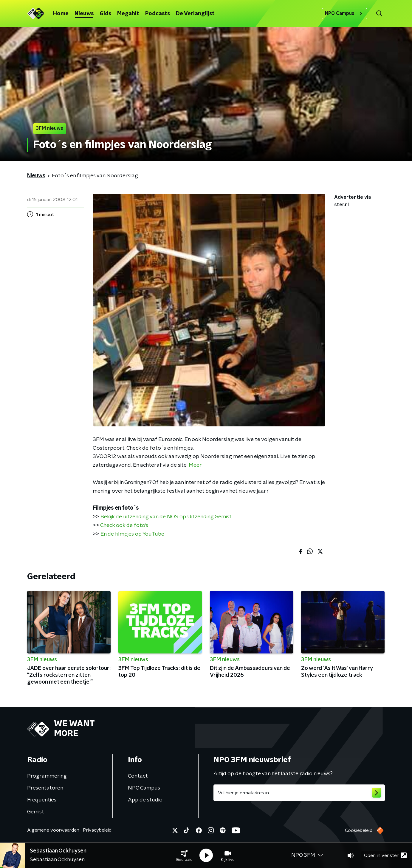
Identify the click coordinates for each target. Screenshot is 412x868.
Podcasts (158, 14)
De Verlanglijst (195, 14)
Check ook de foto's (124, 525)
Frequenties (42, 800)
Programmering (47, 776)
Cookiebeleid (359, 830)
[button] (184, 855)
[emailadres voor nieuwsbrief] (299, 793)
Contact (138, 776)
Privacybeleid (97, 830)
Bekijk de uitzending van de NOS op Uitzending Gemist (166, 517)
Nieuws (84, 14)
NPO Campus (344, 13)
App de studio (145, 800)
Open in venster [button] (385, 855)
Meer (195, 465)
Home (61, 14)
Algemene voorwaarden (53, 830)
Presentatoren (45, 788)
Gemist (36, 812)
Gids (105, 14)
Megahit (128, 14)
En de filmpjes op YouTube (132, 534)
